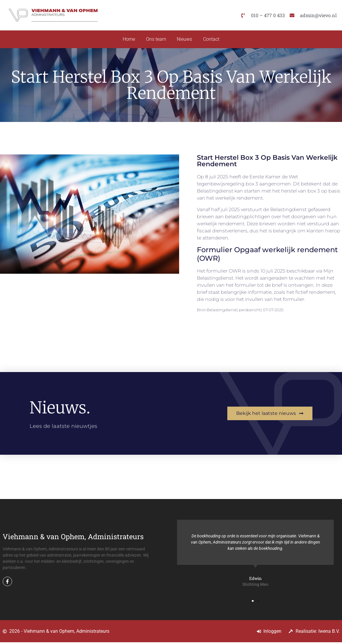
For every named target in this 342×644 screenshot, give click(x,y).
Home (127, 40)
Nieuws (185, 40)
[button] (253, 603)
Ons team (155, 40)
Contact (213, 40)
